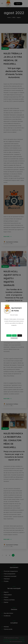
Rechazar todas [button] (14, 338)
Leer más (9, 336)
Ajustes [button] (20, 336)
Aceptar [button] (14, 336)
